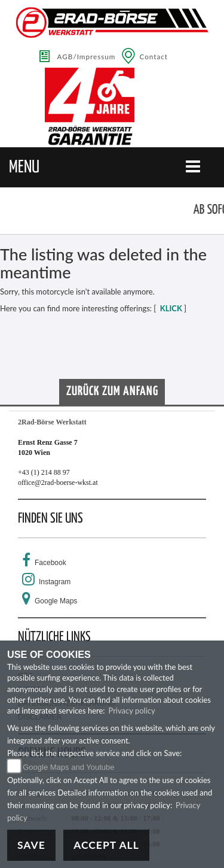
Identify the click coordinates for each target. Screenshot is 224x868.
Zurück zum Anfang (112, 391)
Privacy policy (131, 711)
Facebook (50, 563)
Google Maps (56, 601)
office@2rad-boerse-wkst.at (58, 482)
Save (31, 845)
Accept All (106, 845)
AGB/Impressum (87, 56)
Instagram (55, 582)
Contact (154, 56)
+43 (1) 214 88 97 (44, 472)
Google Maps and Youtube (68, 767)
